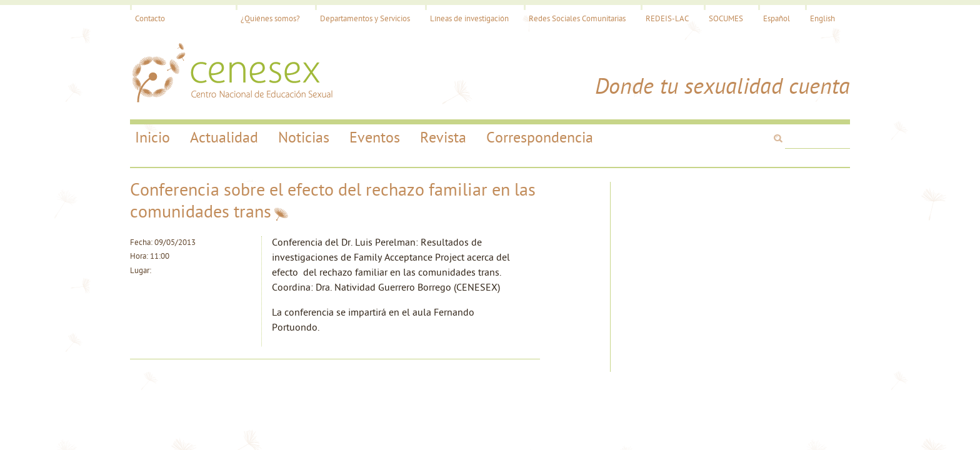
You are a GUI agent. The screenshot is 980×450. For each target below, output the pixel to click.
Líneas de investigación (469, 19)
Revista (443, 139)
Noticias (304, 139)
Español (777, 19)
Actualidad (224, 139)
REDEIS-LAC (667, 19)
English (822, 19)
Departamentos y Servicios (365, 19)
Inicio (152, 139)
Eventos (375, 139)
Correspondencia (540, 139)
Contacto (150, 19)
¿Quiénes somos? (270, 19)
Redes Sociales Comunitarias (577, 19)
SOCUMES (726, 19)
